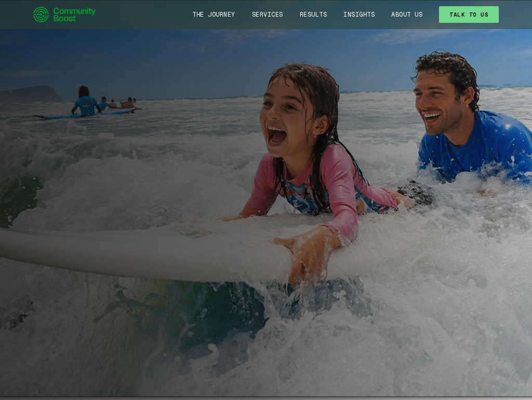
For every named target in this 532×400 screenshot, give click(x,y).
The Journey (214, 15)
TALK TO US (469, 15)
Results (314, 15)
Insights (359, 15)
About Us (407, 15)
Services (268, 15)
